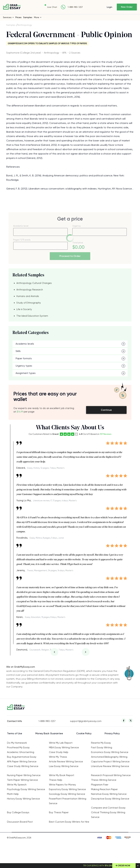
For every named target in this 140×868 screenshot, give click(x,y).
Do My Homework (17, 743)
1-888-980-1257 (75, 7)
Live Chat (52, 7)
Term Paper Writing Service (22, 780)
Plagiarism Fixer (100, 785)
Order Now (124, 866)
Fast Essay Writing (102, 747)
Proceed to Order (70, 256)
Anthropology (25, 25)
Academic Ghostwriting (21, 752)
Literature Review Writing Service (110, 766)
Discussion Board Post (20, 822)
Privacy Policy (112, 733)
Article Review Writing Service (66, 761)
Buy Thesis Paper (59, 812)
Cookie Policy (84, 733)
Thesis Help (56, 780)
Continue (106, 410)
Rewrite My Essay (101, 743)
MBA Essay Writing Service (64, 747)
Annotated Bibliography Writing (109, 757)
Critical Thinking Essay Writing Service (108, 815)
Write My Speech (17, 785)
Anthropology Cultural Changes (34, 283)
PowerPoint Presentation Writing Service (68, 801)
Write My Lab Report (61, 743)
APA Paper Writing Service (22, 761)
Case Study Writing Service (23, 766)
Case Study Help (59, 752)
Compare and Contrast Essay (108, 808)
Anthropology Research (30, 290)
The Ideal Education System (32, 316)
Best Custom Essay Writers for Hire (69, 822)
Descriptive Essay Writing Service (110, 799)
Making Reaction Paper (104, 789)
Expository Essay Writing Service (67, 789)
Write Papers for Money (62, 785)
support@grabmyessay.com (86, 721)
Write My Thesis (58, 757)
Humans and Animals (28, 296)
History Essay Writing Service (23, 799)
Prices (18, 17)
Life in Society (24, 309)
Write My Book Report (62, 775)
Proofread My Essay (18, 747)
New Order (127, 7)
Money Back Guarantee (49, 733)
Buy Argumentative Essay (22, 757)
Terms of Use (15, 733)
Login (109, 7)
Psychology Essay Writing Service (26, 789)
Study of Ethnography (29, 303)
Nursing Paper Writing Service (24, 775)
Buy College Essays (18, 812)
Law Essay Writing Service (64, 766)
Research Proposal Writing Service (111, 775)
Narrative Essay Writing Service (109, 794)
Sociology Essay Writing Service (67, 794)
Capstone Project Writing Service (110, 761)
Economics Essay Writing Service (110, 752)
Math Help (13, 794)
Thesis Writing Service (104, 780)
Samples (28, 17)
